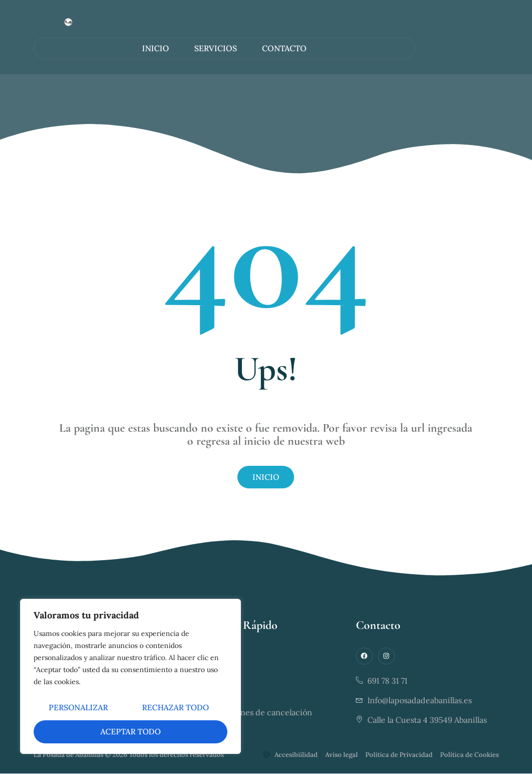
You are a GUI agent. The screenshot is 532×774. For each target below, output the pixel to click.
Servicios (216, 48)
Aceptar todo (182, 732)
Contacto (284, 48)
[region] (130, 677)
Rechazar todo (83, 732)
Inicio (156, 48)
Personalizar (129, 709)
